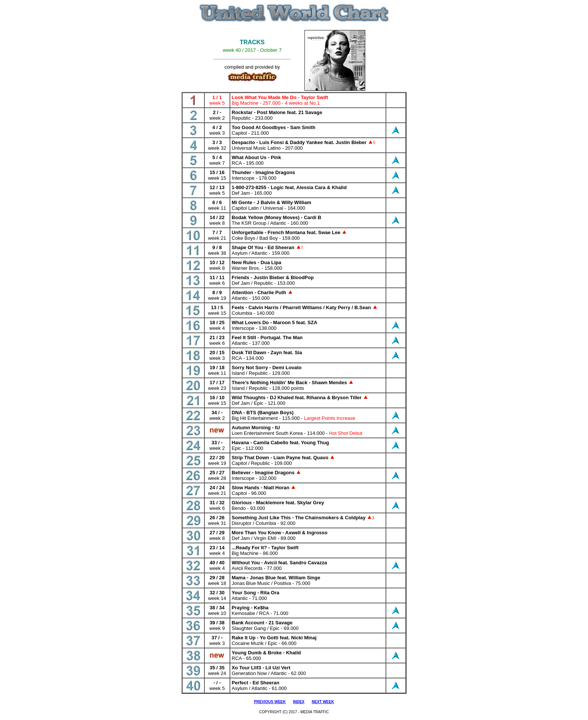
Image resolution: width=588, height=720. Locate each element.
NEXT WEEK (323, 702)
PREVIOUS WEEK (270, 702)
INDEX (299, 702)
